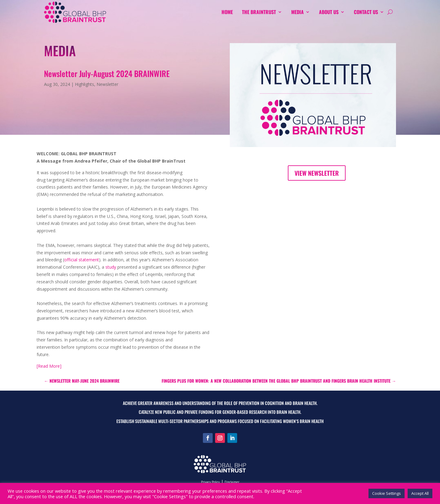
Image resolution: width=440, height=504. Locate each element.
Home (227, 12)
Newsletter (107, 84)
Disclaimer (232, 482)
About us (329, 12)
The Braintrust (259, 12)
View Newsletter (317, 173)
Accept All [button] (420, 493)
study (111, 267)
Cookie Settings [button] (387, 493)
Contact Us (366, 12)
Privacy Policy (210, 482)
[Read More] (49, 366)
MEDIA (297, 12)
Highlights (84, 84)
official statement (82, 260)
